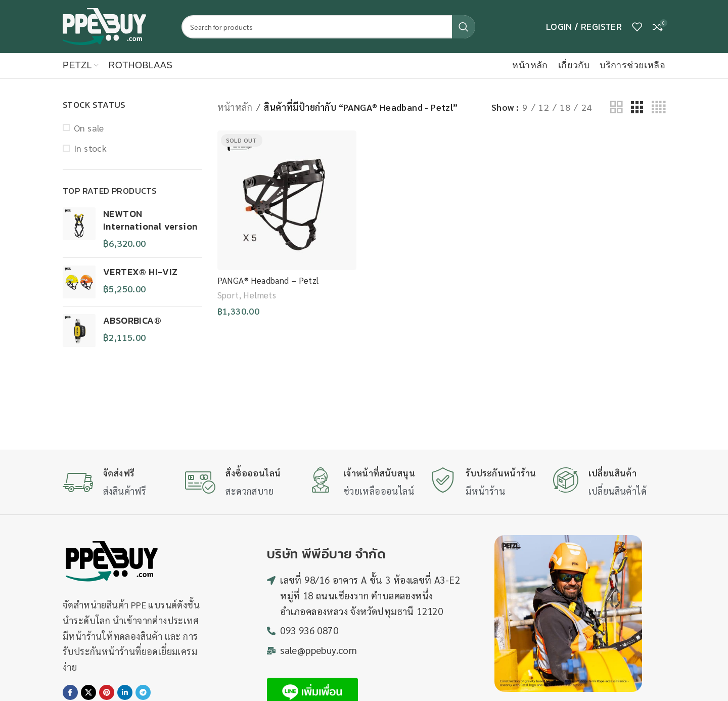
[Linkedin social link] (125, 692)
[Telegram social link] (143, 692)
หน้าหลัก (235, 107)
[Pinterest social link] (107, 692)
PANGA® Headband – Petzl (268, 280)
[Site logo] (104, 25)
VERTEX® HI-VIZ (141, 272)
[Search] (328, 27)
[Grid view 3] (637, 107)
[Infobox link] (119, 483)
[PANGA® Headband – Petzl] (287, 200)
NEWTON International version (150, 220)
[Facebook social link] (70, 692)
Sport (228, 295)
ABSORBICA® (132, 320)
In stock (90, 148)
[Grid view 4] (658, 107)
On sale (89, 128)
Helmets (260, 295)
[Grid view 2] (616, 107)
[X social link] (88, 692)
